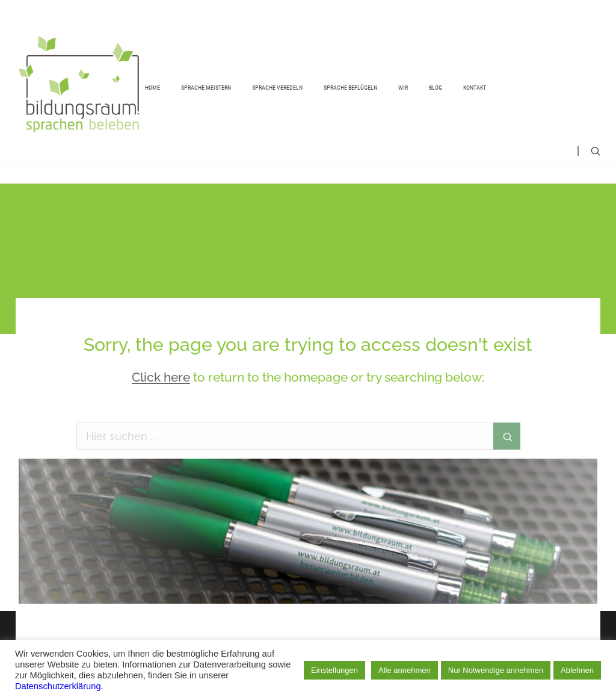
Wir (403, 88)
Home (152, 88)
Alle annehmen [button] (405, 670)
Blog (436, 88)
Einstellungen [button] (334, 670)
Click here (161, 377)
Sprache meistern (206, 88)
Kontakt (475, 88)
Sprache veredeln (277, 88)
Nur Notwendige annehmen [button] (496, 670)
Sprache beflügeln (350, 88)
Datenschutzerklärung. (59, 686)
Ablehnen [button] (577, 670)
